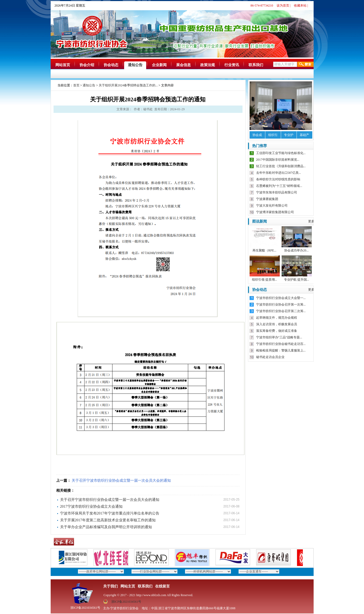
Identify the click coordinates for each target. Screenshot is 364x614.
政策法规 (208, 65)
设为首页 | (284, 6)
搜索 (305, 64)
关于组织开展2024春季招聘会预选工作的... (128, 85)
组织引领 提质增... (265, 280)
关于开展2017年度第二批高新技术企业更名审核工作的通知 (108, 520)
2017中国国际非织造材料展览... (278, 160)
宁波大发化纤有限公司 (272, 206)
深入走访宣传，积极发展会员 (277, 324)
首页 (76, 85)
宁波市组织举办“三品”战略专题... (279, 337)
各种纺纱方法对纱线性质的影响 (278, 179)
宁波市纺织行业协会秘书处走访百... (281, 344)
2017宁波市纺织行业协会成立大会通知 (91, 507)
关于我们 (110, 586)
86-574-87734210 (262, 6)
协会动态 (111, 65)
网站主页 (128, 586)
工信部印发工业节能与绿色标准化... (281, 153)
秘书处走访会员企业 (270, 357)
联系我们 (256, 65)
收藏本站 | (301, 6)
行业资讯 (232, 65)
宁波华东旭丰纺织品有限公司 (277, 192)
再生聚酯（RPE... (264, 250)
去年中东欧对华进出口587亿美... (279, 173)
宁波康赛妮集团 (267, 199)
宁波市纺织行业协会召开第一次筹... (281, 305)
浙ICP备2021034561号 (126, 602)
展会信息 (183, 65)
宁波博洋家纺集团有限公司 (275, 212)
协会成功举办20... (296, 250)
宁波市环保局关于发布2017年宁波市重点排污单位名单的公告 (110, 513)
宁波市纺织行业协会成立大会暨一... (281, 298)
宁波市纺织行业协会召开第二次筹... (281, 311)
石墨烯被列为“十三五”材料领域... (279, 186)
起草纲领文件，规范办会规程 (277, 318)
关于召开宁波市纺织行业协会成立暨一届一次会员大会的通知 (121, 481)
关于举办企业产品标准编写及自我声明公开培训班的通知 (106, 527)
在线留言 (162, 586)
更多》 (313, 221)
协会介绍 (87, 65)
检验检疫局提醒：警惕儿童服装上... (281, 350)
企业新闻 (159, 65)
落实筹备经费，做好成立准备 (277, 331)
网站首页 (63, 65)
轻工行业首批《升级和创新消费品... (281, 166)
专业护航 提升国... (297, 280)
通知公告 (135, 65)
